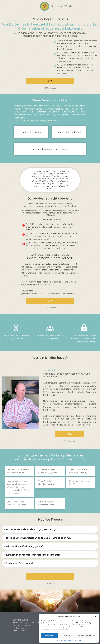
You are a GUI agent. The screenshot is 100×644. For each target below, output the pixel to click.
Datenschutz (71, 640)
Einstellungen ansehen (87, 635)
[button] (95, 616)
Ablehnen (67, 635)
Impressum (78, 640)
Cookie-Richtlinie (61, 640)
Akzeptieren (50, 635)
